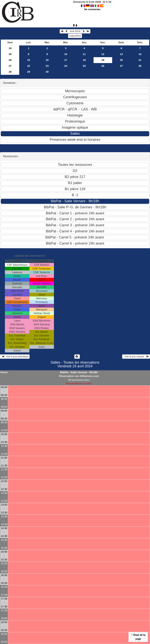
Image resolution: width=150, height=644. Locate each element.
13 (121, 54)
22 (29, 66)
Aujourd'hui (75, 36)
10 (66, 54)
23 (47, 66)
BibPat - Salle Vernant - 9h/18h (79, 372)
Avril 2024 (75, 31)
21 (140, 60)
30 (47, 72)
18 (84, 60)
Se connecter (92, 9)
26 (103, 66)
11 (84, 54)
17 (66, 60)
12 (103, 54)
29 (29, 72)
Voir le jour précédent (15, 357)
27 (121, 66)
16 (10, 60)
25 (84, 66)
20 (121, 60)
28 (140, 66)
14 (10, 48)
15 (10, 54)
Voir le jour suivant (136, 357)
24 (66, 66)
